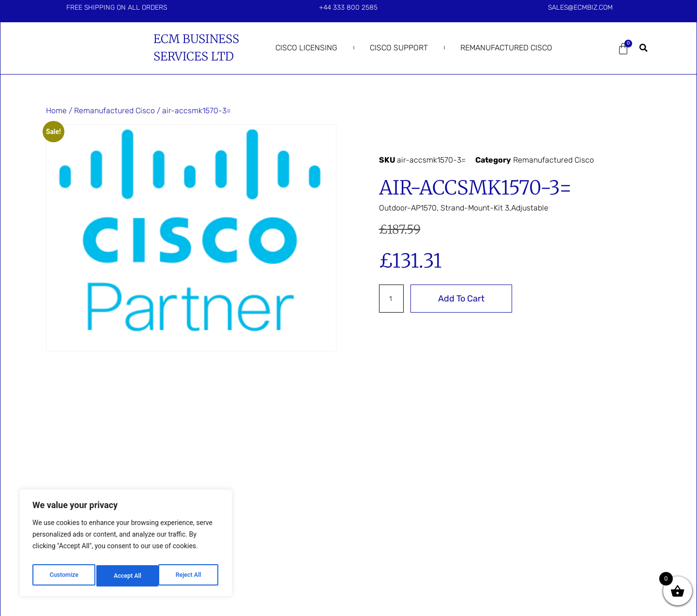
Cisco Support (399, 48)
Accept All (189, 576)
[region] (126, 546)
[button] (644, 48)
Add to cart (465, 299)
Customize (63, 576)
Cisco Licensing (306, 48)
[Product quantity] (393, 299)
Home (56, 111)
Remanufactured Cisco (506, 48)
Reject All (127, 576)
